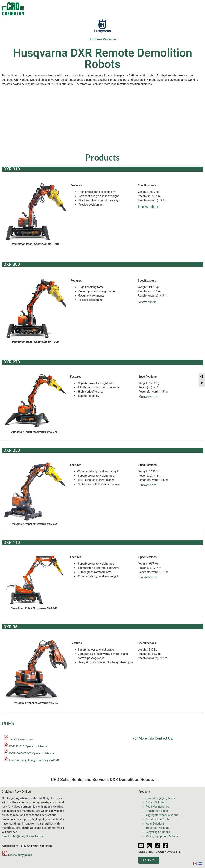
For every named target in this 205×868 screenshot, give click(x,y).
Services (118, 9)
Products (59, 9)
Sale (77, 9)
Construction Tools (157, 819)
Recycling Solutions (158, 832)
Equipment (95, 9)
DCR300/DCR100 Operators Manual (32, 753)
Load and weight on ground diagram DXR (34, 760)
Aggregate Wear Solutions (162, 815)
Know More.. (150, 206)
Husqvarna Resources (102, 39)
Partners (172, 9)
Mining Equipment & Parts (162, 836)
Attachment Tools (157, 811)
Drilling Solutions (156, 802)
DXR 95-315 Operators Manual (28, 746)
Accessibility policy (17, 855)
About (188, 9)
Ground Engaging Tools (160, 798)
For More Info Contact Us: (153, 738)
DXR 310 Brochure (18, 739)
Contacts (39, 9)
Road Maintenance (157, 807)
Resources (153, 9)
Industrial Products (158, 828)
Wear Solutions (155, 824)
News (135, 9)
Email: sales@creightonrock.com (22, 836)
